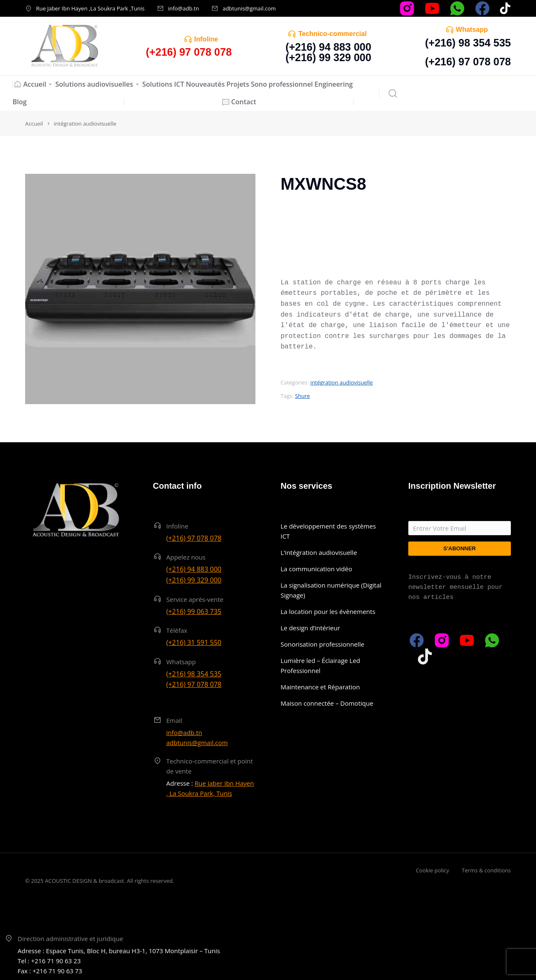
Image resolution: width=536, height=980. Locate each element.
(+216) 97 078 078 (468, 62)
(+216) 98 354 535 (468, 43)
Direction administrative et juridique (70, 939)
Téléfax (177, 630)
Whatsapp (472, 30)
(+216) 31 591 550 (194, 642)
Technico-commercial (332, 34)
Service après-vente (195, 599)
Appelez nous (186, 557)
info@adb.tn (183, 8)
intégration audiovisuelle (341, 382)
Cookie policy (433, 870)
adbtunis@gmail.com (249, 8)
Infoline (206, 39)
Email (174, 720)
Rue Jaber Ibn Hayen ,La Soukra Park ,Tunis (90, 8)
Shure (302, 396)
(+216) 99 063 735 (194, 611)
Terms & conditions (486, 870)
